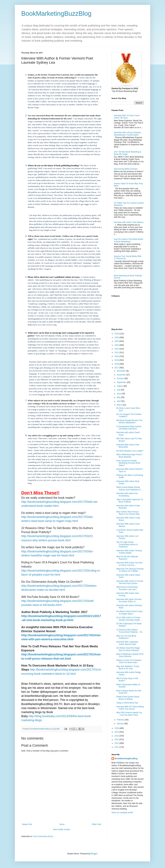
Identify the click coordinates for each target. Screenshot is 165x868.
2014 (117, 736)
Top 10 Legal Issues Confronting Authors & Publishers (127, 544)
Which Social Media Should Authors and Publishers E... (129, 488)
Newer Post (27, 824)
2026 (117, 334)
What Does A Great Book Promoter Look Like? (127, 588)
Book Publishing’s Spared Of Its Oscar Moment (130, 655)
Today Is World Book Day (127, 703)
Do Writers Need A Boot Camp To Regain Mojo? (129, 613)
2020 (117, 356)
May (119, 397)
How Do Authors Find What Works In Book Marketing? (129, 240)
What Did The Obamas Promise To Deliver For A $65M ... (130, 570)
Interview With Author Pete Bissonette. (128, 446)
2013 (117, 740)
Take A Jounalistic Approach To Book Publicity (130, 501)
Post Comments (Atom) (43, 836)
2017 (117, 368)
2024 (117, 341)
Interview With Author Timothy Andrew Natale (129, 552)
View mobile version (62, 829)
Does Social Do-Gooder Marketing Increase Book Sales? (128, 463)
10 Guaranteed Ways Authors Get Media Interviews (129, 428)
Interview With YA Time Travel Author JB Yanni (127, 117)
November (122, 375)
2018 (117, 364)
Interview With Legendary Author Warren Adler (127, 643)
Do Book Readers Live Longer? (130, 451)
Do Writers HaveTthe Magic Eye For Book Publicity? (128, 649)
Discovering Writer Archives (126, 169)
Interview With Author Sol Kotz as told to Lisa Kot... (129, 564)
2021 (117, 353)
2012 (117, 743)
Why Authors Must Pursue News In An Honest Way (128, 513)
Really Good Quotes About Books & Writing (128, 698)
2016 (117, 728)
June (119, 394)
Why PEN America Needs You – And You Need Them (129, 714)
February (121, 720)
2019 (117, 360)
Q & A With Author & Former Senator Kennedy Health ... (129, 619)
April (119, 401)
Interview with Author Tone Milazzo (129, 222)
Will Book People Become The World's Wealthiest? (129, 422)
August (120, 386)
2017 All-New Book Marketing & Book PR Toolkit (128, 153)
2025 (117, 338)
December (122, 371)
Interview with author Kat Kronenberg (127, 495)
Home (62, 824)
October (121, 378)
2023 (117, 345)
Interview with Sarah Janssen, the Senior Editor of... (129, 600)
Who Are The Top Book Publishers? (126, 637)
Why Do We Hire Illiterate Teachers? (127, 558)
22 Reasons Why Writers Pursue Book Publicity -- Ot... (130, 631)
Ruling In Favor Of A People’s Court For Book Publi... (129, 661)
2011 (117, 747)
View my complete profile (122, 813)
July (119, 390)
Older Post (96, 824)
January (121, 724)
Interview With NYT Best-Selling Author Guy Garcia (130, 708)
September (122, 382)
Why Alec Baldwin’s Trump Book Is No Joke (128, 667)
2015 (117, 732)
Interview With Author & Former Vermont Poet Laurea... (130, 582)
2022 (117, 349)
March (120, 405)
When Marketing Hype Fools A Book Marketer (129, 456)
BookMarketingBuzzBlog (56, 14)
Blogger (94, 854)
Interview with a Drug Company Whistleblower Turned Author (127, 134)
